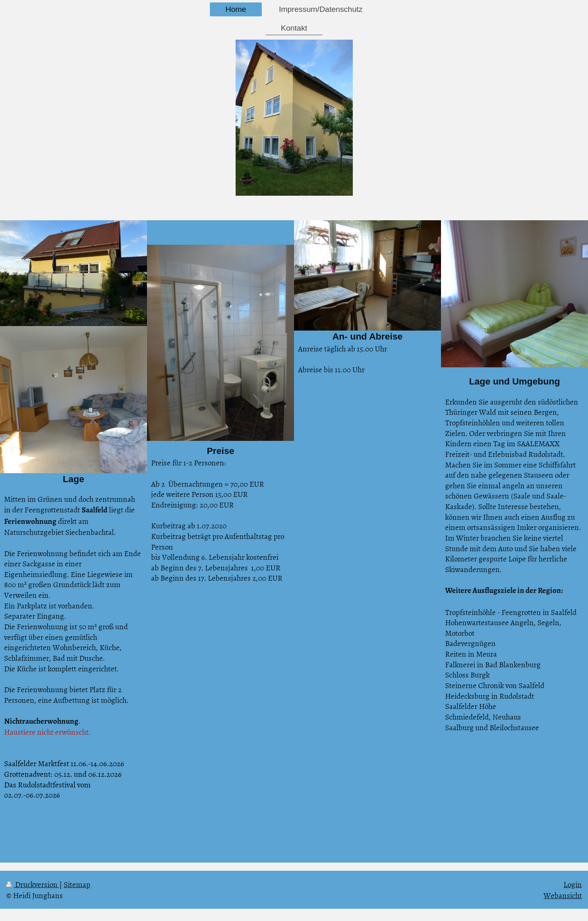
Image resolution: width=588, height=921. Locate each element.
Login (573, 884)
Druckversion (33, 884)
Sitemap (77, 884)
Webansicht (563, 895)
